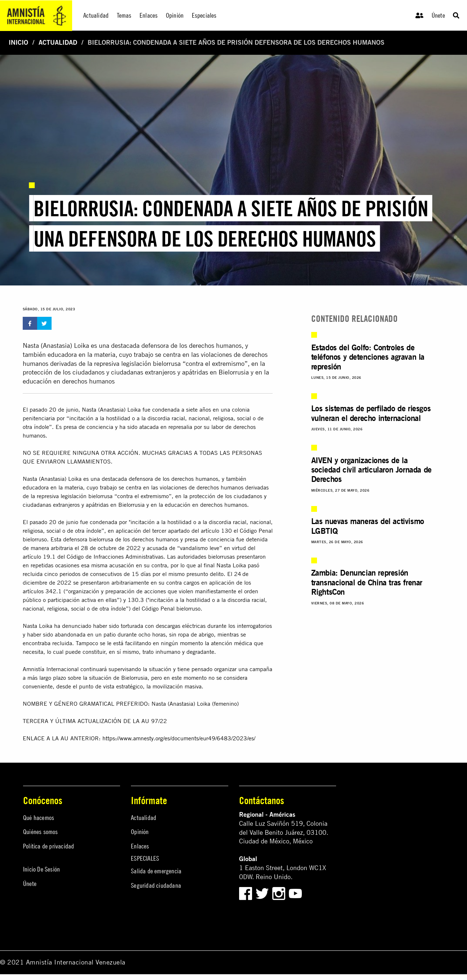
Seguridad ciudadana (156, 885)
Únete (438, 15)
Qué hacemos (39, 818)
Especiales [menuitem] (204, 15)
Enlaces (140, 846)
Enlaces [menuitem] (149, 15)
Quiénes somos (41, 832)
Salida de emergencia (156, 871)
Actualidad (58, 42)
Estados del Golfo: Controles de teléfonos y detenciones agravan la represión (368, 357)
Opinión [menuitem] (175, 15)
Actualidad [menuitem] (96, 15)
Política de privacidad (49, 846)
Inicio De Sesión (41, 869)
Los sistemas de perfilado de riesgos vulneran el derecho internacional (371, 413)
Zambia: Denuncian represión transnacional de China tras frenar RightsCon (367, 582)
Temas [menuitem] (124, 15)
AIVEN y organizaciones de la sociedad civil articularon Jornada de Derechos (371, 470)
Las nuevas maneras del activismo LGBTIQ (368, 526)
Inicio (18, 42)
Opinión (140, 832)
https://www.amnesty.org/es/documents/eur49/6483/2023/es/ (179, 738)
